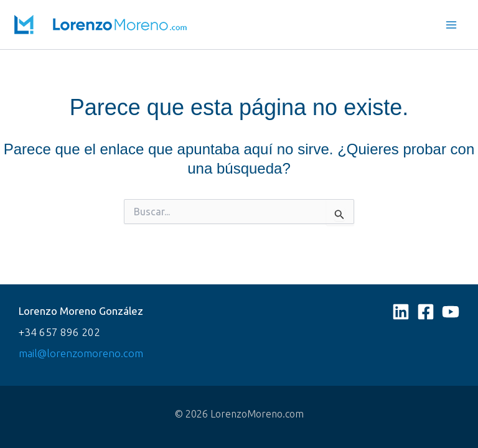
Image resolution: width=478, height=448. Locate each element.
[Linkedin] (401, 312)
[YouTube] (451, 312)
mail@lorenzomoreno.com (81, 353)
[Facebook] (426, 312)
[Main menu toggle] (452, 25)
